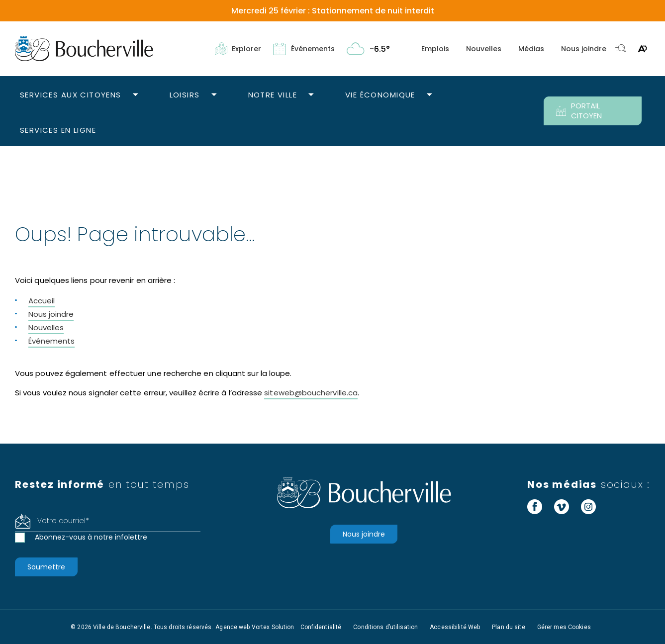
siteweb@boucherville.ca (311, 393)
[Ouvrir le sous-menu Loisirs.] (214, 95)
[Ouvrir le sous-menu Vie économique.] (429, 95)
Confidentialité (321, 627)
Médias (531, 49)
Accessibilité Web (455, 627)
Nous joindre (584, 49)
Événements (51, 341)
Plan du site (508, 627)
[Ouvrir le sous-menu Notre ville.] (311, 95)
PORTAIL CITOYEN (579, 111)
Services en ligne (58, 130)
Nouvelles (484, 49)
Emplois (435, 49)
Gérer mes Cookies (564, 627)
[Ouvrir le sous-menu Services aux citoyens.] (136, 95)
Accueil (42, 301)
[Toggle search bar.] (621, 49)
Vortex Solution (273, 627)
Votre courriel (63, 521)
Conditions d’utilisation (385, 627)
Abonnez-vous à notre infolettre (91, 537)
